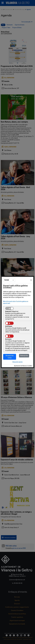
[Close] (31, 280)
